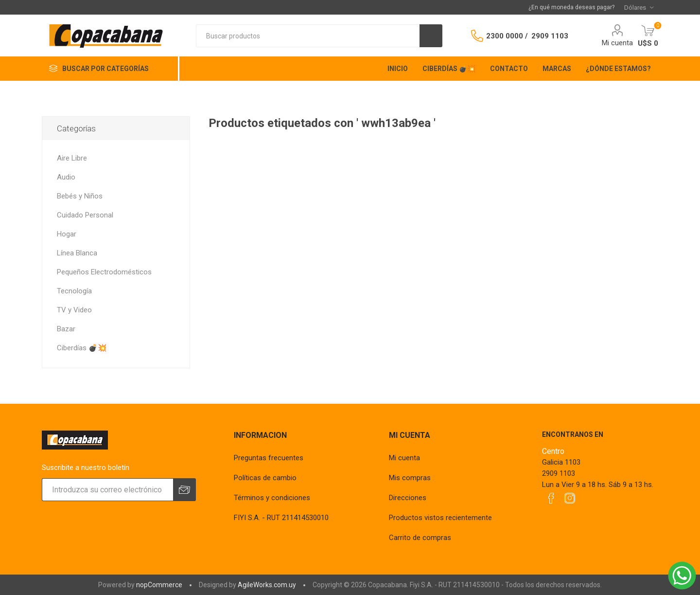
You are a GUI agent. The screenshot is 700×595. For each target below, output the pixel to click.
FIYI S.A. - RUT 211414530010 (281, 518)
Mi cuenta (617, 43)
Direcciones (408, 498)
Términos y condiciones (272, 498)
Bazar (66, 329)
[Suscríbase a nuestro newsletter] (107, 490)
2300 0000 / (507, 36)
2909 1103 (550, 36)
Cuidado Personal (85, 215)
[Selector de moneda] (639, 7)
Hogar (67, 234)
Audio (66, 177)
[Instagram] (570, 498)
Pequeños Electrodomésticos (104, 272)
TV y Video (74, 310)
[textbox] (308, 36)
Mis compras (410, 478)
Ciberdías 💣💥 (82, 348)
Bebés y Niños (80, 196)
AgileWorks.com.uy (267, 585)
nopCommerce (159, 585)
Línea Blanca (77, 253)
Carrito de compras (420, 538)
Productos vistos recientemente (440, 518)
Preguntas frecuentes (269, 458)
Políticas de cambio (265, 478)
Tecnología (74, 291)
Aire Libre (72, 158)
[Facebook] (551, 498)
